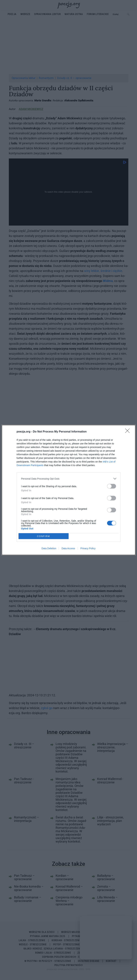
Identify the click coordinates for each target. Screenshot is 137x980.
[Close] (129, 432)
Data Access (68, 548)
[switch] (112, 486)
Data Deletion (49, 548)
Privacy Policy (88, 548)
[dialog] (69, 490)
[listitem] (69, 479)
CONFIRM (44, 536)
